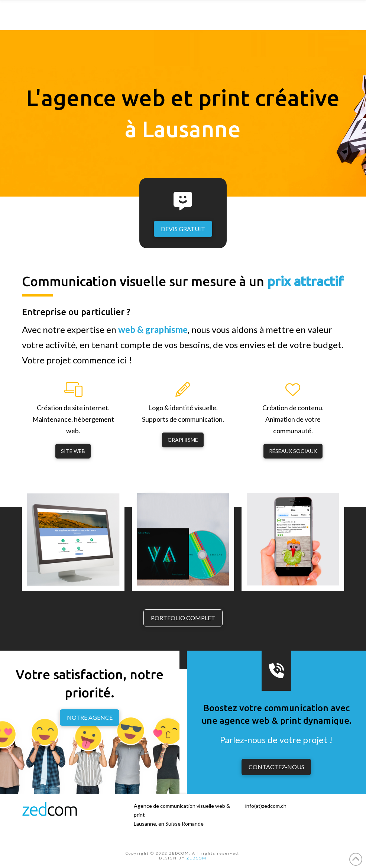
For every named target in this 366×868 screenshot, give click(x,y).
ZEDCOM (197, 858)
